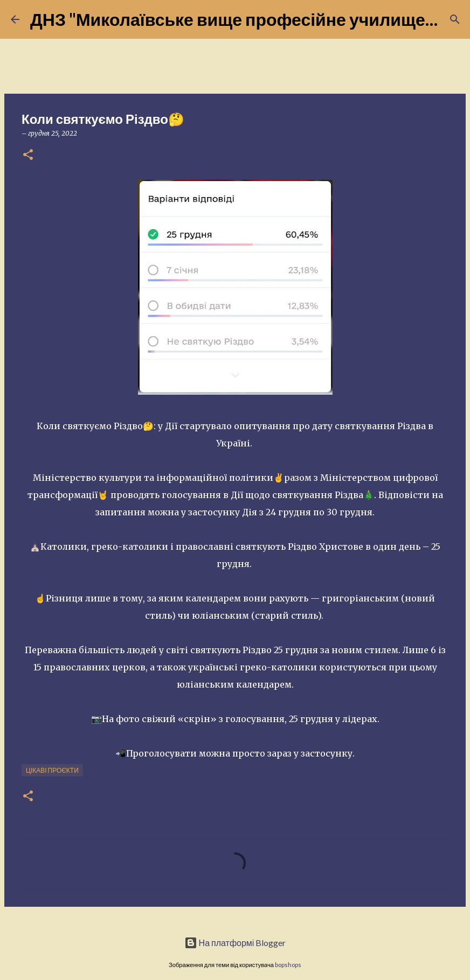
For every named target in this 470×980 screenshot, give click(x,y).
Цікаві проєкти (52, 770)
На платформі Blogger (235, 943)
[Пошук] (455, 19)
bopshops (288, 965)
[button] (28, 155)
